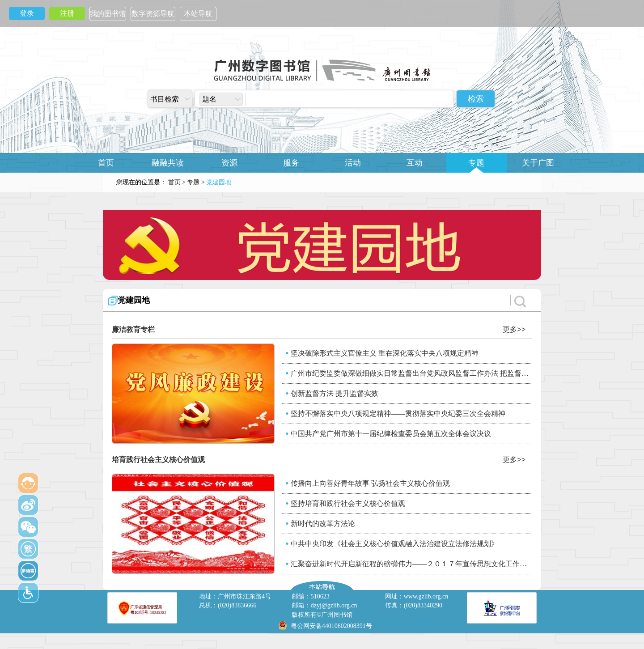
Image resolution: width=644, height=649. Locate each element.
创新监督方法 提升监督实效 (335, 393)
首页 (106, 163)
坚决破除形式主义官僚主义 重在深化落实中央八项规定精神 (385, 353)
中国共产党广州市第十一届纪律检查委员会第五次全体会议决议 (391, 434)
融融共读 (168, 163)
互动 (415, 163)
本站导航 (198, 14)
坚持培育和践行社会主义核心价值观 (348, 503)
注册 (67, 13)
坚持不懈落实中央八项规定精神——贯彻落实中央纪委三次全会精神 (398, 414)
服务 (291, 163)
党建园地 (134, 300)
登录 (27, 13)
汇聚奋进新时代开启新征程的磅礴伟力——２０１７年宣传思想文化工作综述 (411, 564)
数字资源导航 (153, 14)
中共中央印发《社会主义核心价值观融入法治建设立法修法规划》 (394, 544)
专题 (476, 163)
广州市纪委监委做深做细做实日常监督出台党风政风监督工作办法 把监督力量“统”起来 (411, 373)
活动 (353, 163)
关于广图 (538, 163)
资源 (229, 163)
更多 (514, 329)
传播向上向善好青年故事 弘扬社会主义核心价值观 (370, 483)
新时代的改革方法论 (323, 524)
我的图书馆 (108, 14)
